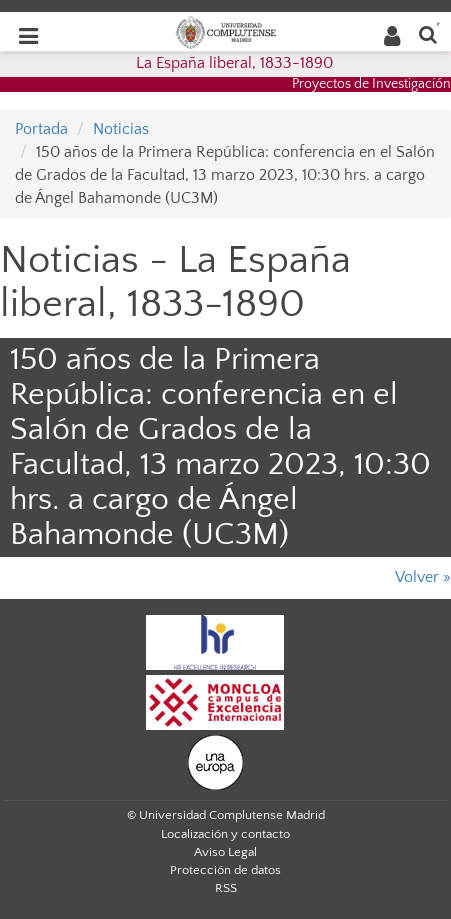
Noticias (121, 129)
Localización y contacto (225, 834)
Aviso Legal (225, 852)
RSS (226, 888)
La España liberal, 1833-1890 (234, 63)
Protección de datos (225, 870)
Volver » (423, 577)
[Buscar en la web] (428, 33)
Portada (41, 129)
